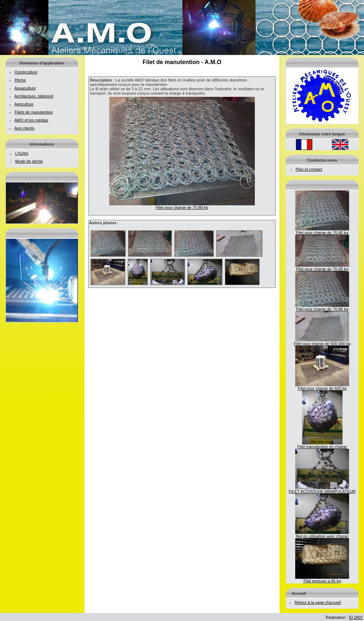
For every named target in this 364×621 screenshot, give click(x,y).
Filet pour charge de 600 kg (322, 387)
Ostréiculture (26, 72)
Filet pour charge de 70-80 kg (322, 231)
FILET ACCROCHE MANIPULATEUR (322, 490)
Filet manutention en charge (322, 445)
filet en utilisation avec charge (322, 534)
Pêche (20, 80)
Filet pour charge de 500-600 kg (322, 342)
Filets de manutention (34, 112)
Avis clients (24, 128)
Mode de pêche (29, 161)
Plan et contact (309, 169)
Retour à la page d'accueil (318, 602)
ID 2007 (356, 617)
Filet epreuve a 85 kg (322, 579)
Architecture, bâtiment (34, 96)
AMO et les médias (31, 120)
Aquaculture (25, 88)
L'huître (22, 153)
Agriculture (24, 104)
